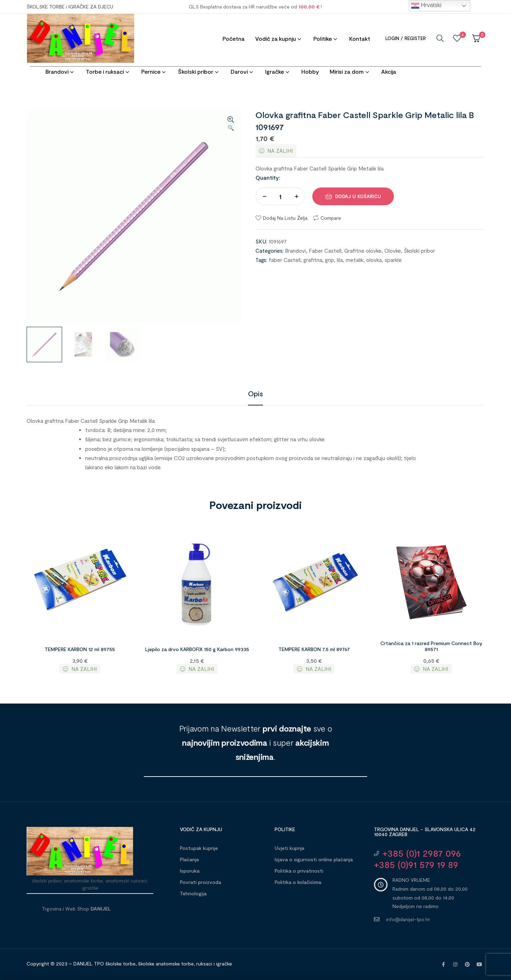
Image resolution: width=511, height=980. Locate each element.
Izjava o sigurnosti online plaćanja (314, 859)
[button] (231, 124)
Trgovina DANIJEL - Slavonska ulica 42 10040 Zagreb (425, 832)
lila (340, 260)
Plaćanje (189, 859)
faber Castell (285, 260)
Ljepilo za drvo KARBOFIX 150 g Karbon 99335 (197, 649)
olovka (374, 260)
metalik (355, 260)
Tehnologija (193, 893)
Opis (255, 393)
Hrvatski (426, 6)
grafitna (313, 260)
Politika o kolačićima (298, 882)
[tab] (255, 393)
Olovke (393, 251)
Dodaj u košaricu (358, 196)
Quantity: (268, 177)
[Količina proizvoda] (280, 196)
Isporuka (190, 871)
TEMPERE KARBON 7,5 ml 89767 (314, 649)
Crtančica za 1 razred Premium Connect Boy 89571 (431, 646)
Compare (331, 218)
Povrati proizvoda (200, 882)
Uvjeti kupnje (290, 848)
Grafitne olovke (363, 251)
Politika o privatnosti (299, 871)
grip (329, 260)
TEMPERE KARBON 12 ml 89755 (80, 649)
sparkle (393, 260)
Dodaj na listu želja (285, 218)
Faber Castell (325, 251)
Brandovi (295, 251)
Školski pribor (419, 251)
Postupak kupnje (199, 848)
